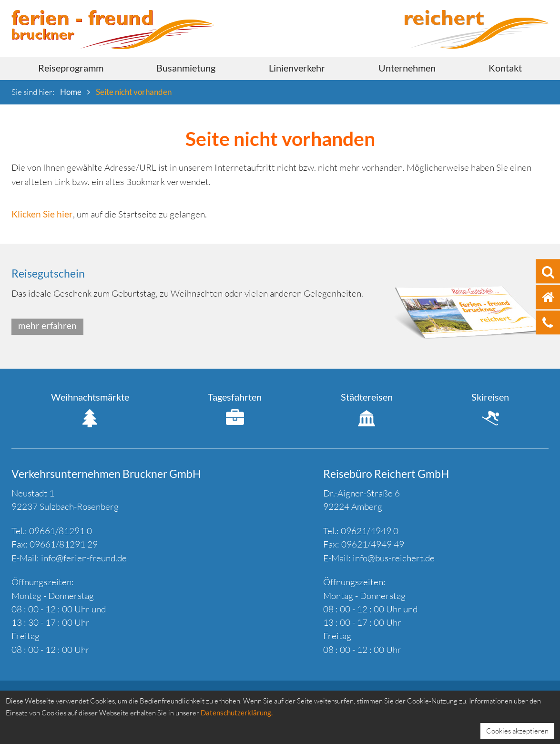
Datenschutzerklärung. (237, 713)
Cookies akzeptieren (517, 731)
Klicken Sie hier (42, 214)
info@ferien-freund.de (84, 558)
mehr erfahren (47, 325)
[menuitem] (71, 69)
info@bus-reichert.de (394, 558)
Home (71, 92)
